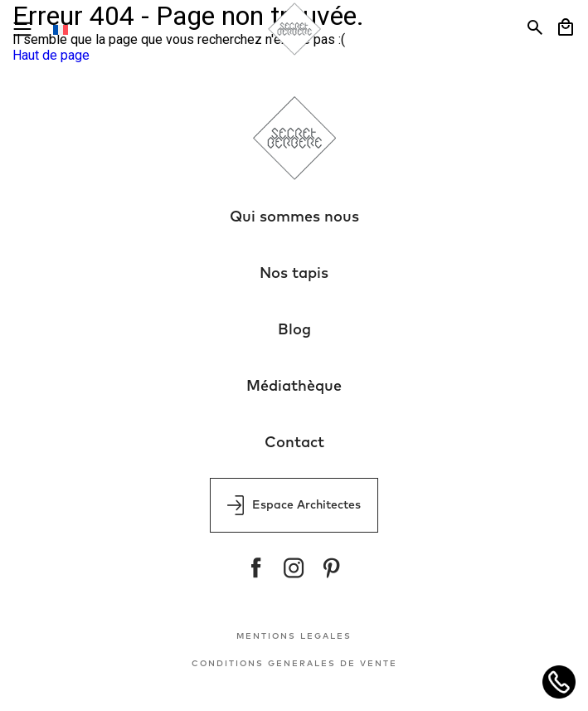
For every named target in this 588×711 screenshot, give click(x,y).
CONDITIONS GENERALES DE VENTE (294, 664)
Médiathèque (294, 387)
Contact (294, 443)
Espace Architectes (294, 505)
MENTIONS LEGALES (294, 636)
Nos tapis (294, 274)
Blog (294, 330)
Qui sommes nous (294, 217)
